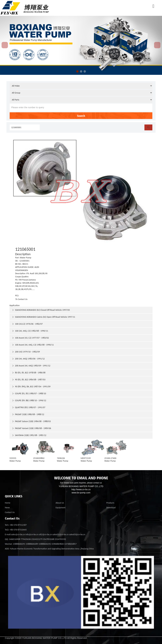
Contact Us (21, 299)
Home (8, 503)
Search (81, 116)
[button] (77, 71)
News (7, 508)
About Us (60, 503)
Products (110, 503)
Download (111, 508)
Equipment (61, 508)
